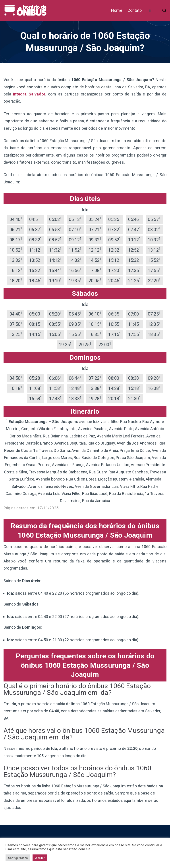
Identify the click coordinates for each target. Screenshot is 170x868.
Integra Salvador (29, 94)
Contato (135, 10)
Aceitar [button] (40, 858)
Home (117, 10)
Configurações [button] (18, 858)
